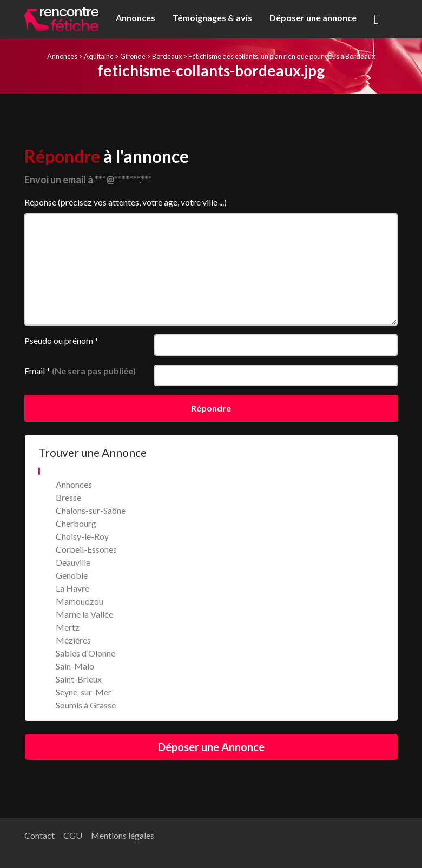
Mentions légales (123, 835)
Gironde (133, 56)
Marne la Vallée (84, 614)
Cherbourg (76, 523)
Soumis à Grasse (86, 705)
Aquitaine (99, 56)
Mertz (68, 627)
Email (80, 371)
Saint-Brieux (79, 679)
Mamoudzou (80, 601)
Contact (39, 835)
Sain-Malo (75, 666)
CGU (73, 835)
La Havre (72, 588)
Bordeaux (167, 56)
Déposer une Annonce (211, 747)
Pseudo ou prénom (61, 340)
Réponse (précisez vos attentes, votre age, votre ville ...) (126, 202)
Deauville (73, 562)
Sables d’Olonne (85, 653)
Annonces (136, 18)
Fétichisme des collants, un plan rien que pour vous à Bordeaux (282, 56)
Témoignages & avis (212, 18)
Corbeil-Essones (86, 549)
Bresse (68, 497)
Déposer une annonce (313, 18)
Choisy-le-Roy (82, 536)
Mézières (73, 640)
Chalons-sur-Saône (91, 510)
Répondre (211, 408)
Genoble (72, 575)
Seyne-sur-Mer (84, 692)
